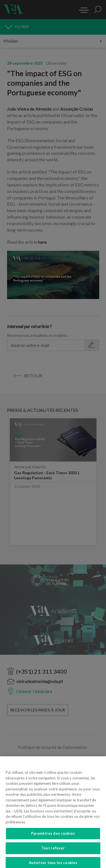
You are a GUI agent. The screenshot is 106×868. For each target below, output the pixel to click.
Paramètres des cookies (53, 836)
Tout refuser (53, 851)
